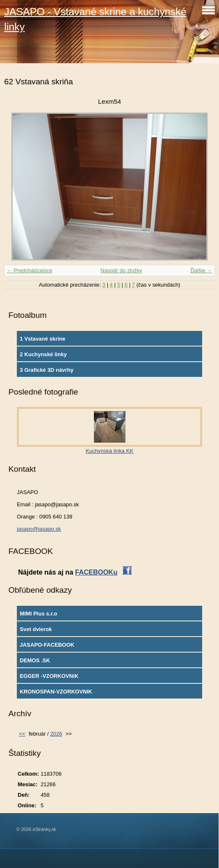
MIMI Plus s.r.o (39, 614)
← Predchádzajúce (29, 270)
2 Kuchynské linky (43, 354)
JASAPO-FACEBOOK (47, 645)
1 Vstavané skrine (43, 339)
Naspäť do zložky (122, 270)
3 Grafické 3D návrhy (47, 370)
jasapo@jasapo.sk (39, 529)
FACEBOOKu (96, 572)
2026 (56, 734)
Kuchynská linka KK (109, 451)
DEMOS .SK (35, 660)
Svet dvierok (36, 629)
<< (22, 734)
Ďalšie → (201, 270)
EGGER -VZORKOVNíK (49, 676)
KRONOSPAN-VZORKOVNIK (56, 692)
